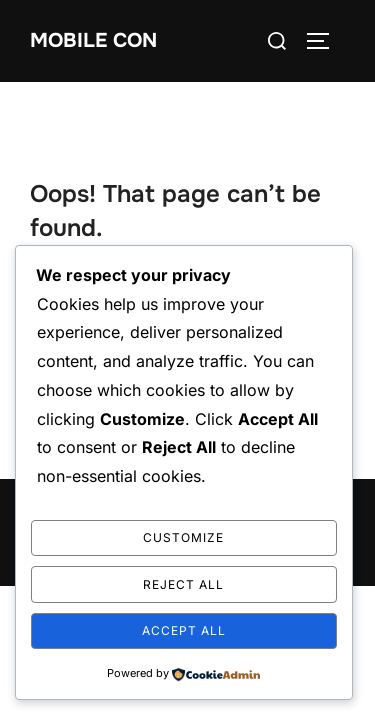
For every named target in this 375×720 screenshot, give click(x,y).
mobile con (93, 40)
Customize (183, 537)
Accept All (184, 630)
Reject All (183, 584)
